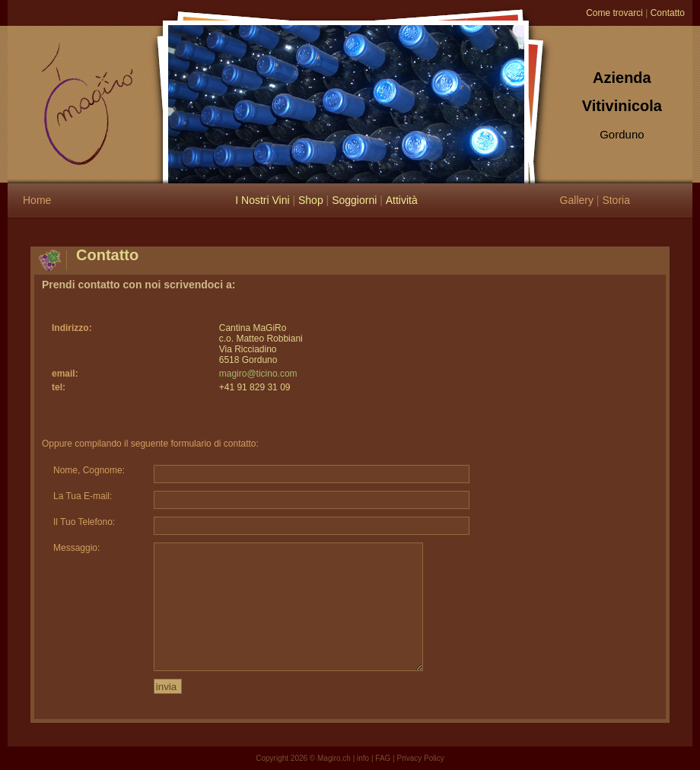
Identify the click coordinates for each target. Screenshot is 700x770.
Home (37, 200)
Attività (402, 200)
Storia (616, 200)
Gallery (577, 200)
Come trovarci (614, 13)
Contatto (668, 13)
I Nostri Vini (262, 200)
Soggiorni (354, 200)
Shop (311, 200)
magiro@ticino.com (258, 374)
